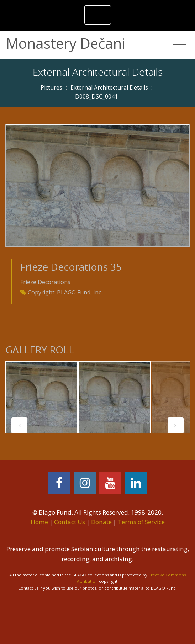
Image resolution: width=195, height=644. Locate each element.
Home (39, 522)
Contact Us (70, 522)
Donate (101, 522)
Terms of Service (141, 522)
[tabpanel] (42, 397)
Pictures (51, 87)
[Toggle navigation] (98, 15)
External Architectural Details (109, 87)
